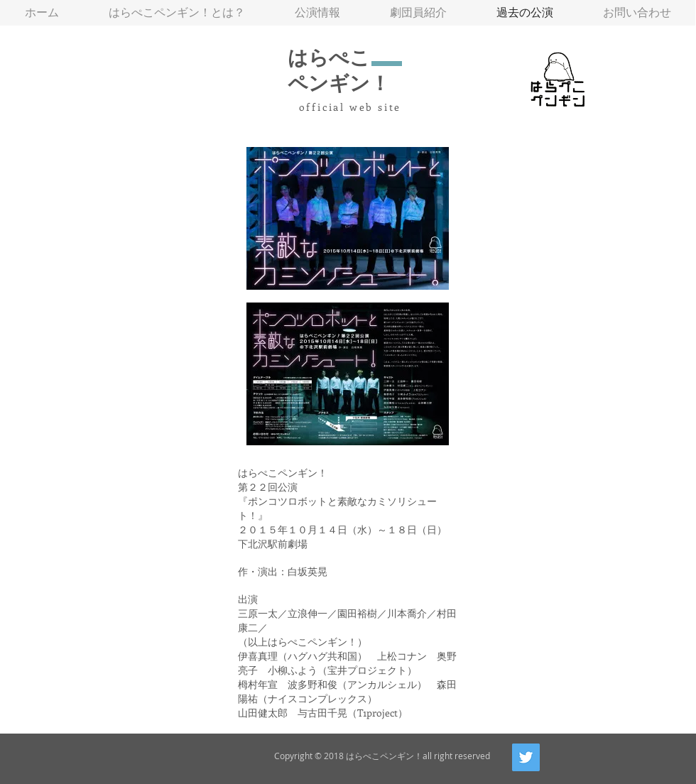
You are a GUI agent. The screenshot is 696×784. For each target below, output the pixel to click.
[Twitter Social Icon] (526, 757)
